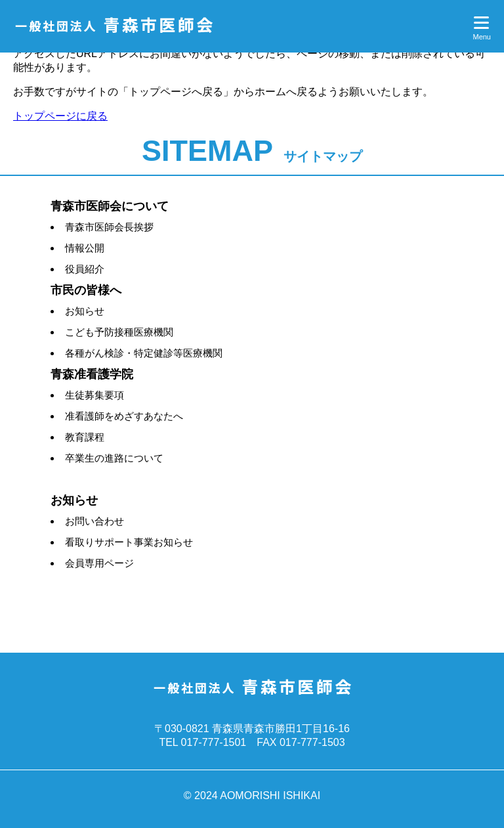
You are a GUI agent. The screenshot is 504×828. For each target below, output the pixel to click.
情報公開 (85, 248)
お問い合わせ (94, 521)
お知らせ (85, 311)
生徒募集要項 (94, 395)
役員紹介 (85, 269)
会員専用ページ (99, 563)
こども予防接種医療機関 (119, 332)
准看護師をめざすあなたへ (124, 416)
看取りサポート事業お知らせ (129, 542)
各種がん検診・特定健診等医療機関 (144, 353)
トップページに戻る (60, 116)
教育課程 (85, 437)
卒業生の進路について (114, 458)
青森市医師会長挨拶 (109, 227)
